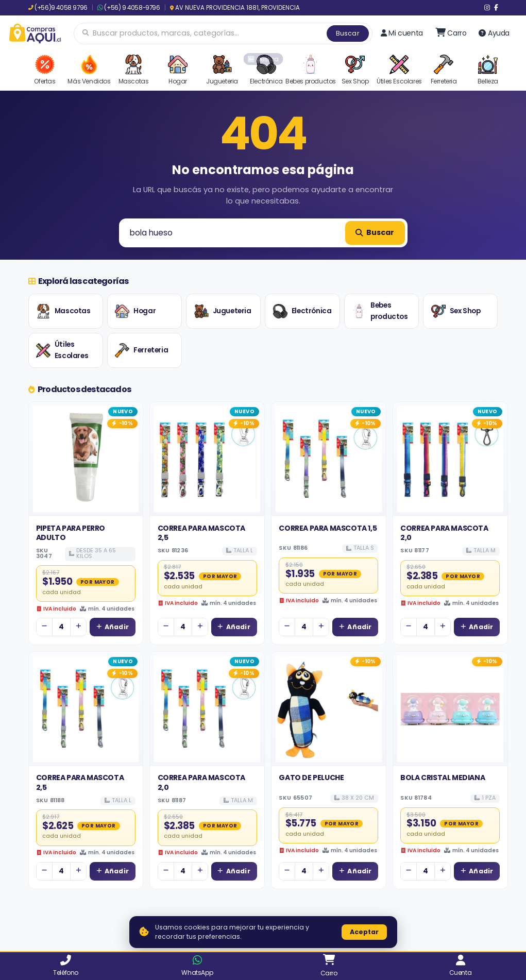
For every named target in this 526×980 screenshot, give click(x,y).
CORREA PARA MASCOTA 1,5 (328, 528)
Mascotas (63, 311)
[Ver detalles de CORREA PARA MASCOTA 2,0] (450, 459)
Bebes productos (380, 311)
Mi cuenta (402, 33)
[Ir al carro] (451, 33)
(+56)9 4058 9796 (58, 8)
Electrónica (302, 311)
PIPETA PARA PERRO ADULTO (71, 533)
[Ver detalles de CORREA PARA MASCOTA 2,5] (207, 459)
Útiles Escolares (62, 350)
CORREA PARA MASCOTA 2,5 (201, 533)
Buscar (348, 33)
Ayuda (494, 33)
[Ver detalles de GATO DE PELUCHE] (329, 709)
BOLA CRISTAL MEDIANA (443, 778)
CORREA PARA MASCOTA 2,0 (444, 533)
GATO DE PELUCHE (311, 778)
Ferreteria (141, 350)
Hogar (135, 311)
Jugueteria (223, 311)
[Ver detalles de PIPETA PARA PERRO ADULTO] (86, 459)
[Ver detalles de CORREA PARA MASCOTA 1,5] (329, 459)
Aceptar (364, 932)
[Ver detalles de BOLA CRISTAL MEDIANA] (450, 709)
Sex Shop (456, 311)
